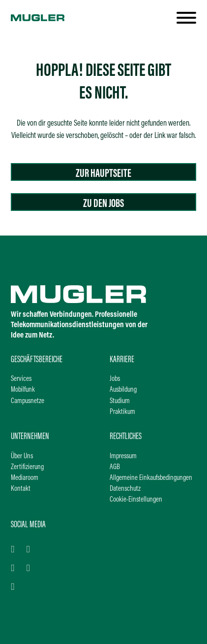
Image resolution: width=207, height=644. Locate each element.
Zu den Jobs (103, 204)
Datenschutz (125, 489)
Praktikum (122, 412)
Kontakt (21, 489)
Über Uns (22, 457)
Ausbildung (123, 390)
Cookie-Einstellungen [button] (136, 500)
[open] (186, 18)
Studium (120, 401)
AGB (115, 467)
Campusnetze (28, 401)
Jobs (115, 379)
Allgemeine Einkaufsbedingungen (151, 478)
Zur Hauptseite (103, 174)
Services (21, 379)
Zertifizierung (27, 467)
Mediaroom (25, 478)
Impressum (123, 457)
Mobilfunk (23, 390)
